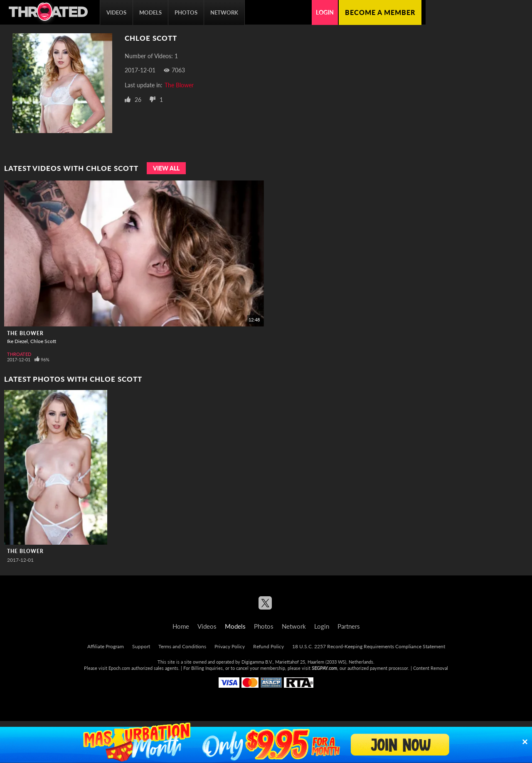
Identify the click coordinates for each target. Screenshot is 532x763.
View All (166, 168)
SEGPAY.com (324, 668)
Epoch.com (119, 668)
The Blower (179, 85)
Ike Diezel (17, 341)
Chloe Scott (43, 341)
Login (325, 12)
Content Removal (431, 668)
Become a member (380, 12)
